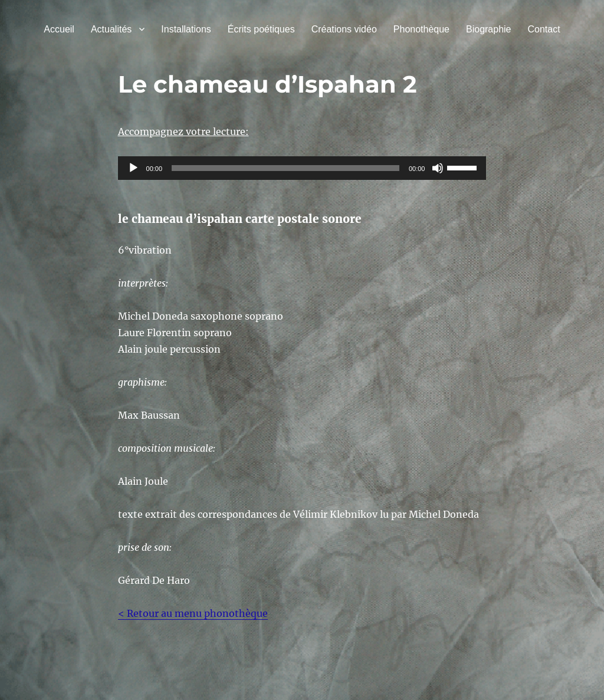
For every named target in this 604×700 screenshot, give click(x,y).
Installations (186, 29)
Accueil (59, 29)
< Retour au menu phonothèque (193, 613)
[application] (302, 168)
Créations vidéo (344, 29)
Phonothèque (421, 29)
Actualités (111, 29)
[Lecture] (133, 168)
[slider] (285, 168)
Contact (544, 29)
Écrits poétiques (261, 29)
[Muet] (438, 168)
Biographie (489, 29)
